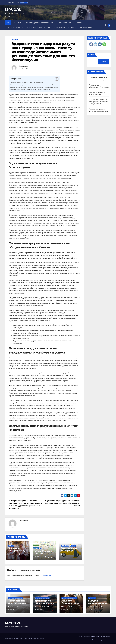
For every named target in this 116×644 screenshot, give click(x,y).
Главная (17, 23)
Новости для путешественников (40, 23)
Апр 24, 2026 (94, 607)
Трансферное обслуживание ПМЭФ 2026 (44, 603)
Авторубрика (86, 28)
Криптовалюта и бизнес (65, 28)
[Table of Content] (57, 79)
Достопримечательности (71, 23)
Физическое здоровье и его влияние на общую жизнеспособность (34, 85)
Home (81, 637)
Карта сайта (107, 637)
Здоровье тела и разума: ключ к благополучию (27, 83)
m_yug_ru (25, 66)
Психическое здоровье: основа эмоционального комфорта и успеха (35, 87)
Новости (15, 39)
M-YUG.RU (13, 10)
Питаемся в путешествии (39, 28)
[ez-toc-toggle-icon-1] (56, 79)
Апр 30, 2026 (15, 607)
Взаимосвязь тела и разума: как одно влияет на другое (31, 90)
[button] (106, 25)
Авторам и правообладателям (93, 637)
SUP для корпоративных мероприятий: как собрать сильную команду (99, 102)
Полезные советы (15, 28)
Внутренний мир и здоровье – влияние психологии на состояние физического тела (62, 503)
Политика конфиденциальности (101, 640)
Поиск (91, 55)
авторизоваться (45, 575)
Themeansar (40, 638)
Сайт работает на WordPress (14, 638)
